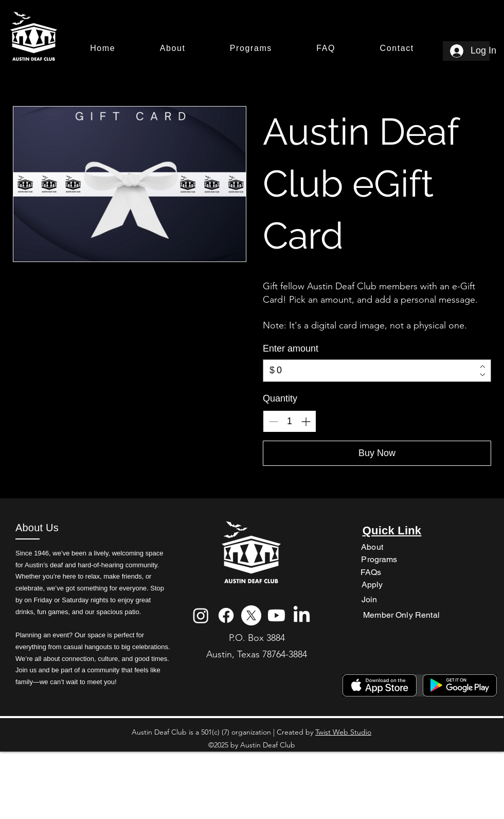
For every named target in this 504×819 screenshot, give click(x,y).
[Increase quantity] (306, 421)
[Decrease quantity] (273, 421)
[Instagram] (201, 615)
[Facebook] (226, 615)
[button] (172, 49)
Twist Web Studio (343, 732)
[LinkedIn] (302, 615)
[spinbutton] (290, 421)
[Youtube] (276, 615)
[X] (251, 615)
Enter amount (291, 348)
